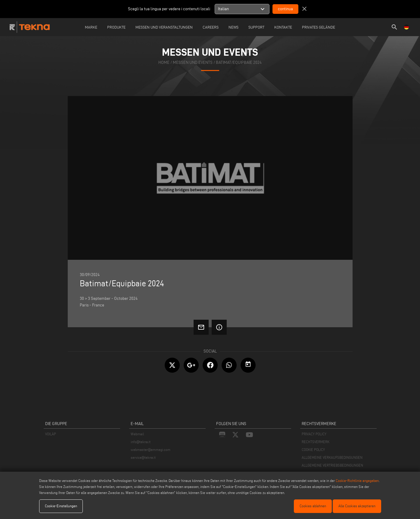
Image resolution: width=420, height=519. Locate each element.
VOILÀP (51, 434)
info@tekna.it (141, 442)
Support (256, 27)
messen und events (193, 62)
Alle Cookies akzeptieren (357, 506)
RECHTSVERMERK (316, 442)
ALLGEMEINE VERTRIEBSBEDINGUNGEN (332, 465)
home (164, 62)
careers (211, 27)
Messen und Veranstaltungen (164, 27)
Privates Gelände (319, 27)
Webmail (137, 434)
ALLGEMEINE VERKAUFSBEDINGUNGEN (332, 457)
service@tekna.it (143, 457)
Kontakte (283, 27)
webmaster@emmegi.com (151, 450)
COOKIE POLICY (313, 450)
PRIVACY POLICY (314, 434)
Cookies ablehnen (313, 506)
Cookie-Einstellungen (61, 506)
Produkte (116, 27)
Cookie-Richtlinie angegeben (357, 481)
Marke (91, 27)
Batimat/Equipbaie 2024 (239, 62)
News (233, 27)
